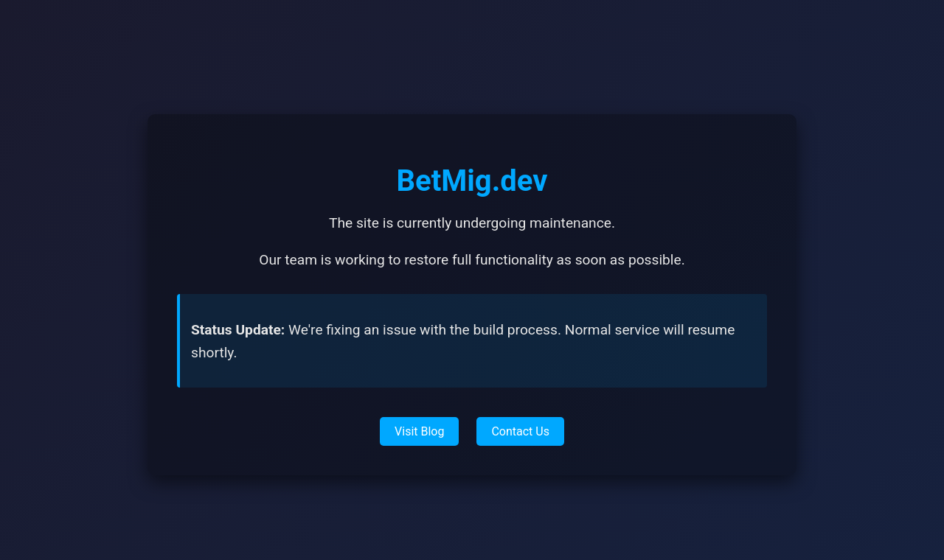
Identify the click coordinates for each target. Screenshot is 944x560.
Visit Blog (419, 431)
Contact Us (520, 431)
